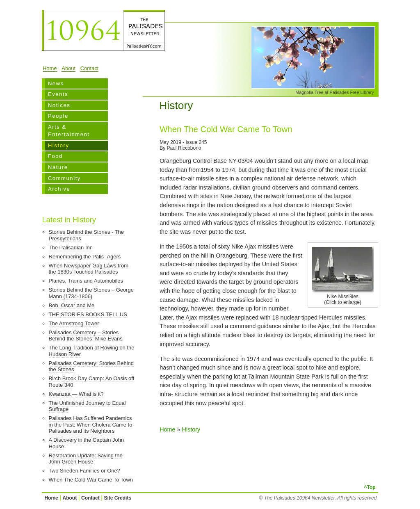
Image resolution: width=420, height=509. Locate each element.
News (56, 83)
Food (55, 156)
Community (64, 178)
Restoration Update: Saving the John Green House (86, 459)
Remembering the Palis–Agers (85, 257)
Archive (59, 189)
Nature (58, 167)
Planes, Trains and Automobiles (86, 281)
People (58, 116)
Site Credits (118, 498)
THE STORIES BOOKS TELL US (88, 314)
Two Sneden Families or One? (84, 471)
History (59, 145)
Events (58, 94)
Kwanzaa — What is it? (76, 394)
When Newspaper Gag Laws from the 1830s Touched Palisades (89, 269)
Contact (90, 68)
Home (50, 68)
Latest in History (69, 220)
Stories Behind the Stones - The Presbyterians (86, 235)
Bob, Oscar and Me (72, 305)
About (68, 68)
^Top (370, 487)
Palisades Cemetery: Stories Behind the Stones (91, 366)
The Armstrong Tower (74, 323)
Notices (59, 105)
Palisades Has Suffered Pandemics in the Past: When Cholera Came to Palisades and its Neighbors (91, 425)
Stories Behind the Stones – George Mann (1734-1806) (91, 293)
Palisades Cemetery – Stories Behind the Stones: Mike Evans (86, 336)
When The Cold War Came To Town (91, 480)
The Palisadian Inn (71, 248)
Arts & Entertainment (69, 131)
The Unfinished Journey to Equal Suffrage (87, 406)
